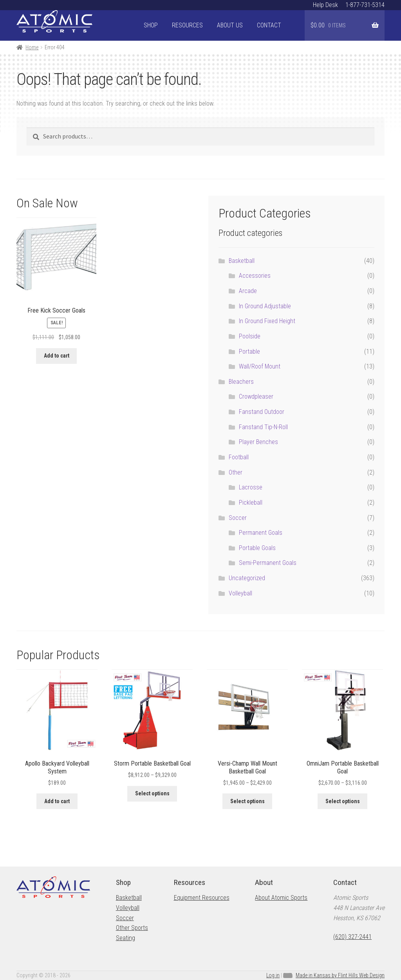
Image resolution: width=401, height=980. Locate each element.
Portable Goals (257, 548)
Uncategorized (247, 578)
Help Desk (325, 5)
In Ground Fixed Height (267, 321)
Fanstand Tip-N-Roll (263, 427)
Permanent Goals (261, 533)
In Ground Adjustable (265, 306)
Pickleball (251, 503)
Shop (151, 25)
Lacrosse (251, 487)
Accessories (255, 276)
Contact (269, 25)
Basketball (242, 261)
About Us (230, 25)
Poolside (250, 336)
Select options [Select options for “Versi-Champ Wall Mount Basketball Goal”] (247, 801)
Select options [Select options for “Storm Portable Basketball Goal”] (152, 793)
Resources (187, 25)
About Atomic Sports (281, 898)
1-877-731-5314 (365, 5)
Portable (249, 352)
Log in (273, 975)
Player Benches (258, 442)
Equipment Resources (202, 898)
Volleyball (240, 593)
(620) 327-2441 (352, 937)
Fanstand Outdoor (262, 412)
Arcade (248, 291)
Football (239, 457)
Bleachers (241, 382)
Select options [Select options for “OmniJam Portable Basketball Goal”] (343, 801)
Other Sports (132, 928)
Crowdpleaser (256, 396)
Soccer (238, 518)
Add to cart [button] (57, 356)
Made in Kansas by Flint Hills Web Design (340, 975)
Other (236, 472)
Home (32, 47)
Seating (126, 938)
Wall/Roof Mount (260, 366)
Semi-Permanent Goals (268, 563)
